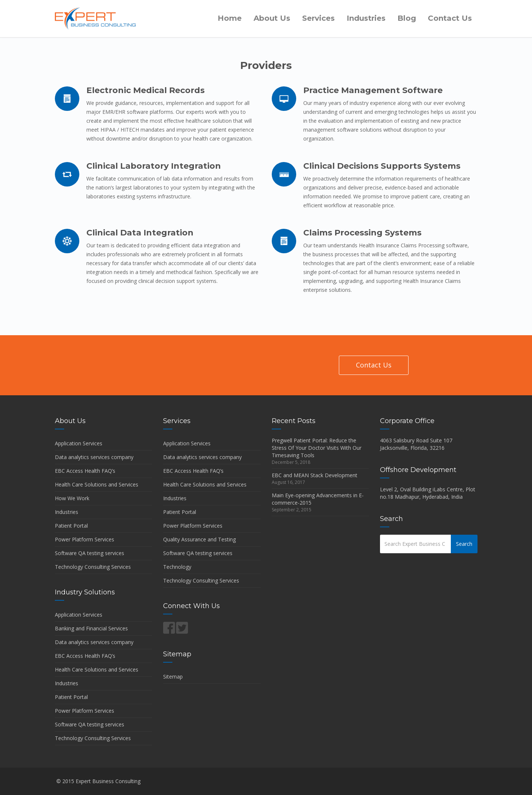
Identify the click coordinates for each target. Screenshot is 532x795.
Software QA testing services (90, 553)
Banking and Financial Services (91, 628)
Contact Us (450, 18)
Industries (366, 18)
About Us (272, 18)
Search (464, 544)
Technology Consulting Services (93, 567)
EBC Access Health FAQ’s (85, 471)
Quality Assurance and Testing (199, 539)
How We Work (72, 498)
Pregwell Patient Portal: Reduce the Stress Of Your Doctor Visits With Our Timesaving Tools (317, 448)
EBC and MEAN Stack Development (315, 475)
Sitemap (173, 677)
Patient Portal (71, 526)
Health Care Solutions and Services (97, 484)
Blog (407, 18)
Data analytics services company (94, 457)
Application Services (79, 443)
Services (318, 18)
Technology (177, 567)
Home (230, 18)
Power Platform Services (85, 539)
